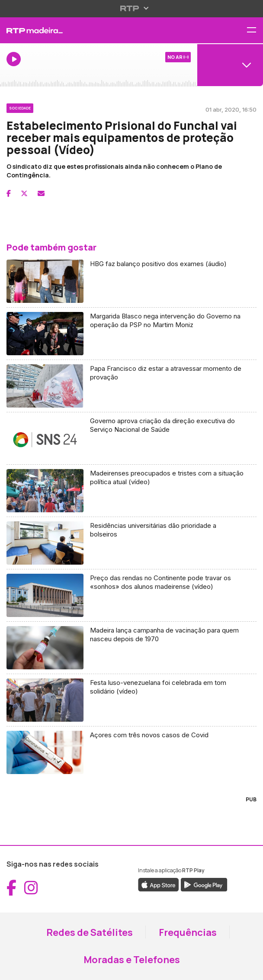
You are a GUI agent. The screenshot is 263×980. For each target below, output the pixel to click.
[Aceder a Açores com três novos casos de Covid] (131, 752)
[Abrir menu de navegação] (255, 31)
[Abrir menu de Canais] (230, 65)
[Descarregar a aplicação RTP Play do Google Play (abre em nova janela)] (204, 884)
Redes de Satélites (90, 932)
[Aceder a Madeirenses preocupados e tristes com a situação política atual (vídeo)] (131, 491)
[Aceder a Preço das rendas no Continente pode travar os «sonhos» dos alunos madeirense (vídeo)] (131, 596)
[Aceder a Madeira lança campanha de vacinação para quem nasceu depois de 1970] (131, 648)
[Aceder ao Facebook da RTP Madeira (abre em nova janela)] (11, 888)
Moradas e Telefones (132, 960)
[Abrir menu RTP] (132, 8)
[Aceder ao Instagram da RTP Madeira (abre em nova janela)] (31, 888)
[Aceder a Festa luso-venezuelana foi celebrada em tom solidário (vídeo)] (131, 700)
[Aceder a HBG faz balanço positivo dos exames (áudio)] (131, 281)
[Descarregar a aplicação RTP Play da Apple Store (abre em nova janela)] (159, 884)
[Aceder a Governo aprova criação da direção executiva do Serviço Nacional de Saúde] (131, 439)
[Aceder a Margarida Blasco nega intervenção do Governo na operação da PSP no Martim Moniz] (131, 334)
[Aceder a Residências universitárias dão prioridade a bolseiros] (131, 543)
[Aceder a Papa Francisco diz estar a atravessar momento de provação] (131, 386)
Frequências (188, 932)
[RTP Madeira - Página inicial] (88, 30)
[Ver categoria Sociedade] (20, 107)
